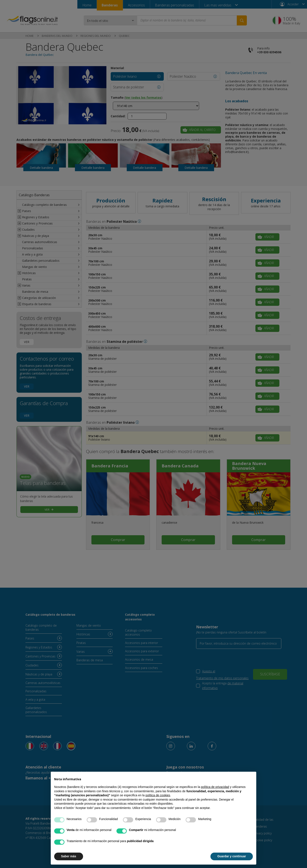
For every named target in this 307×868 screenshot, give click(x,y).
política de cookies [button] (158, 795)
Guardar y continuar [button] (232, 856)
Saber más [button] (69, 856)
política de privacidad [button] (215, 787)
